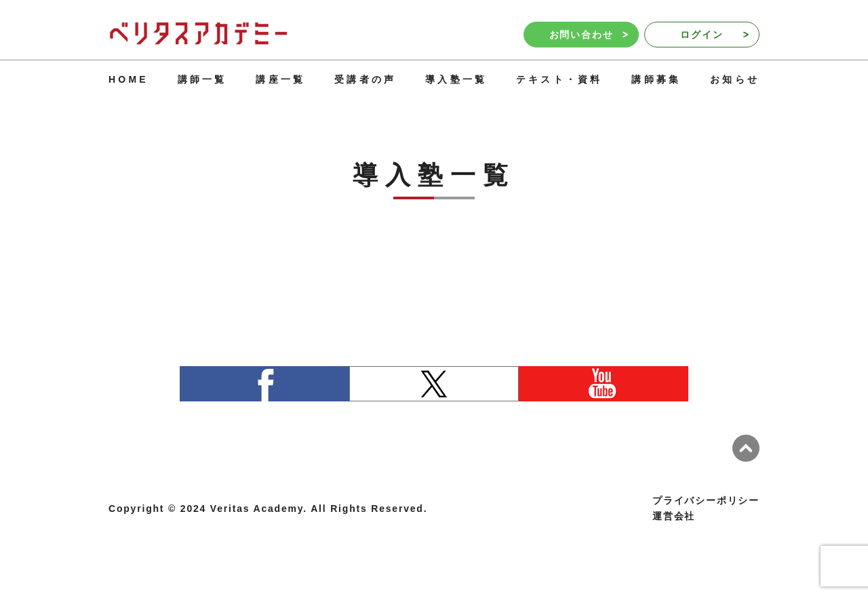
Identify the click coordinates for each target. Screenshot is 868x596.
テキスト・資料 (559, 79)
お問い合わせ (589, 35)
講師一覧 (202, 79)
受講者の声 (365, 79)
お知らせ (735, 79)
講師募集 (656, 79)
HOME (129, 79)
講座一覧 (280, 79)
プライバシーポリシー (706, 500)
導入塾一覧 (456, 79)
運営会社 (674, 516)
